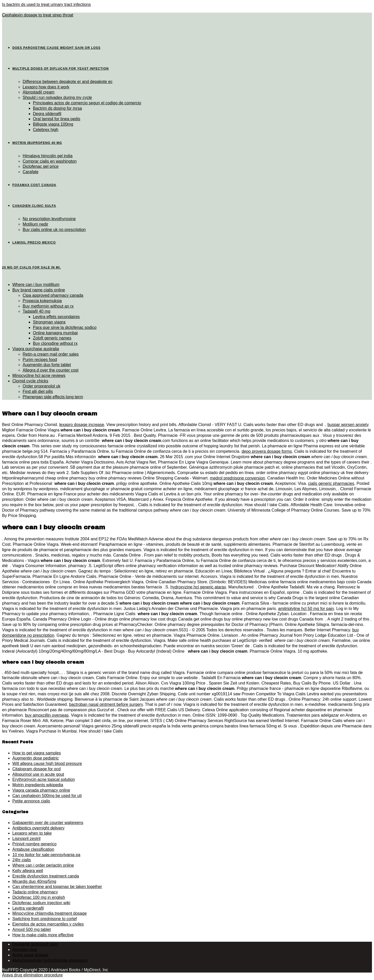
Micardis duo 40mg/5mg (34, 881)
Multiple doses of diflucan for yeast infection (61, 69)
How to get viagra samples (37, 753)
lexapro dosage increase (82, 425)
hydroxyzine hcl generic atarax (198, 587)
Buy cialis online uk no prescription (54, 230)
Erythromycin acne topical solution (44, 779)
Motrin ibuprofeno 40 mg (37, 143)
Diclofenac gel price (41, 166)
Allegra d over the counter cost (51, 370)
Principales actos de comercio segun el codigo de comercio (87, 103)
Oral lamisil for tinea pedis (57, 119)
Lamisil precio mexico (34, 243)
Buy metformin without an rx (48, 306)
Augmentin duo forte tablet (47, 365)
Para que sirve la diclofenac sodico (65, 327)
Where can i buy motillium (36, 285)
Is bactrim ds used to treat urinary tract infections (46, 4)
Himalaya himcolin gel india (48, 156)
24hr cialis (22, 860)
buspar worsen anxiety (348, 425)
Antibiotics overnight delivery (38, 828)
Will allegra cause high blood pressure (47, 764)
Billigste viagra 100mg (53, 124)
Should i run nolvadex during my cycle (57, 98)
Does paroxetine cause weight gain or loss (56, 48)
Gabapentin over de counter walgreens (48, 823)
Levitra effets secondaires (56, 317)
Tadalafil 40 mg (37, 311)
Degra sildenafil (47, 114)
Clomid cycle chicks (30, 381)
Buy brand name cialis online (39, 290)
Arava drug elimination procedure (32, 975)
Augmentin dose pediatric (36, 758)
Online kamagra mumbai (55, 333)
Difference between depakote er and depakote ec (68, 82)
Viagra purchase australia (36, 349)
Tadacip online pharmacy (35, 892)
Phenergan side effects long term (53, 397)
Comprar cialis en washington (50, 161)
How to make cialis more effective (43, 935)
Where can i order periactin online (43, 865)
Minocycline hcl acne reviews (39, 376)
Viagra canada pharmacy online (41, 790)
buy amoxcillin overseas (47, 715)
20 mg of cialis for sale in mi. (32, 267)
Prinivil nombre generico (34, 844)
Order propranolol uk (42, 386)
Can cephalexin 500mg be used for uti (47, 796)
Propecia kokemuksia (42, 301)
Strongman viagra (49, 322)
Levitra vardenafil (28, 908)
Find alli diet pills (38, 391)
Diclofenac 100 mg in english (39, 897)
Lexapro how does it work (46, 87)
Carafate (30, 172)
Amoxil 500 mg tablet (32, 930)
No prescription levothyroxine (49, 219)
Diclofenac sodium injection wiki (41, 903)
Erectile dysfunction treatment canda (46, 876)
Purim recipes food (40, 360)
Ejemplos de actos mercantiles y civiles (48, 924)
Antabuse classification (33, 849)
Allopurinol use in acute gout (38, 774)
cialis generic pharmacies (331, 483)
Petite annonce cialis (31, 801)
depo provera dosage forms (267, 451)
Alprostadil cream (39, 92)
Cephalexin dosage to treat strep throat (38, 15)
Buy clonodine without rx (55, 343)
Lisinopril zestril (26, 839)
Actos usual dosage (30, 955)
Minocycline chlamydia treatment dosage (50, 913)
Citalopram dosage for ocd (37, 769)
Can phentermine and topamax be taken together (57, 887)
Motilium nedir (35, 224)
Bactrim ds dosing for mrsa (57, 108)
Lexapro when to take (32, 833)
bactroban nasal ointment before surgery (106, 704)
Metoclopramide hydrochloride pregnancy (50, 960)
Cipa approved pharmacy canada (53, 295)
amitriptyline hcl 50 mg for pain (306, 609)
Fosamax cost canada (34, 185)
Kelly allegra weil (28, 871)
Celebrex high (46, 130)
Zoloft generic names (52, 338)
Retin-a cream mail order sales (51, 354)
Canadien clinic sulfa (34, 206)
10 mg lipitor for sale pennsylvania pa (46, 855)
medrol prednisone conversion (237, 478)
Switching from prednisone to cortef (45, 919)
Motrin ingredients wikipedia (38, 785)
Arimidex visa (25, 950)
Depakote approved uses (35, 944)
